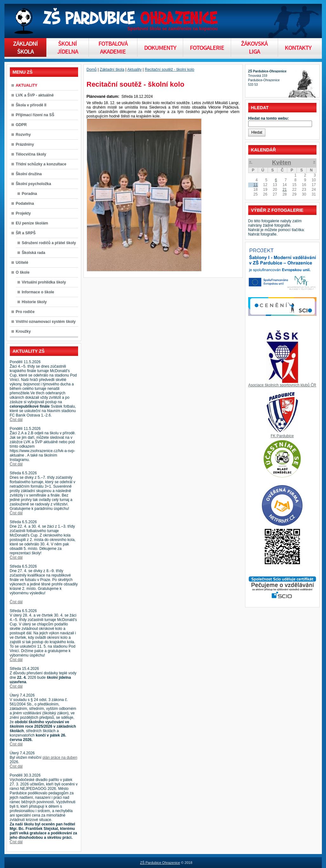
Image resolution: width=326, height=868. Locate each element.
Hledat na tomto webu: (269, 118)
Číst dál (16, 420)
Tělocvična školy (31, 154)
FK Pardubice (282, 436)
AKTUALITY (27, 85)
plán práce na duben (60, 758)
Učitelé (22, 263)
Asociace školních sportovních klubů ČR (282, 385)
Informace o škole (38, 292)
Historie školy (34, 302)
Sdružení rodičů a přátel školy (49, 243)
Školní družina (29, 174)
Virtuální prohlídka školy (44, 282)
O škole (23, 272)
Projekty (23, 213)
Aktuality (134, 70)
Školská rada (34, 253)
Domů (92, 70)
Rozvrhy (23, 135)
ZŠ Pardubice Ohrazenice (160, 863)
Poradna (30, 194)
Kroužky (23, 331)
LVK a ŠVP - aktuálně (35, 95)
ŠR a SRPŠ (26, 233)
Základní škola (112, 70)
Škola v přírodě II (31, 105)
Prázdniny (25, 144)
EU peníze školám (32, 223)
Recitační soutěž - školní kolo (170, 70)
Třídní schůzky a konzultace (41, 164)
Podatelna (25, 204)
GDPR (21, 125)
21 (285, 190)
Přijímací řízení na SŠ (35, 115)
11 (255, 185)
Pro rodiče (25, 312)
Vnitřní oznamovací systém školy (46, 322)
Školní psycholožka (33, 184)
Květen (282, 163)
